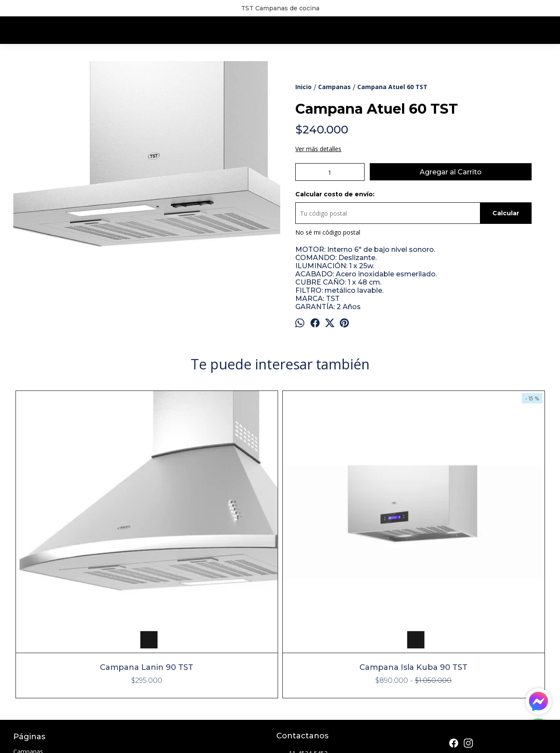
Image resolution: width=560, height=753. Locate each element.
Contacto (26, 680)
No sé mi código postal (328, 232)
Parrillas (24, 659)
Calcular (506, 213)
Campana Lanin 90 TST (80, 534)
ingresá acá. (243, 743)
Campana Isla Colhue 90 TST (347, 406)
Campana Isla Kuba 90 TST (213, 534)
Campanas (28, 618)
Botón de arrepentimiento (284, 743)
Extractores (29, 639)
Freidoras (26, 649)
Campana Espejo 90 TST (480, 406)
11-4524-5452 (302, 620)
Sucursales (28, 670)
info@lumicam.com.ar (313, 636)
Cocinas (24, 628)
